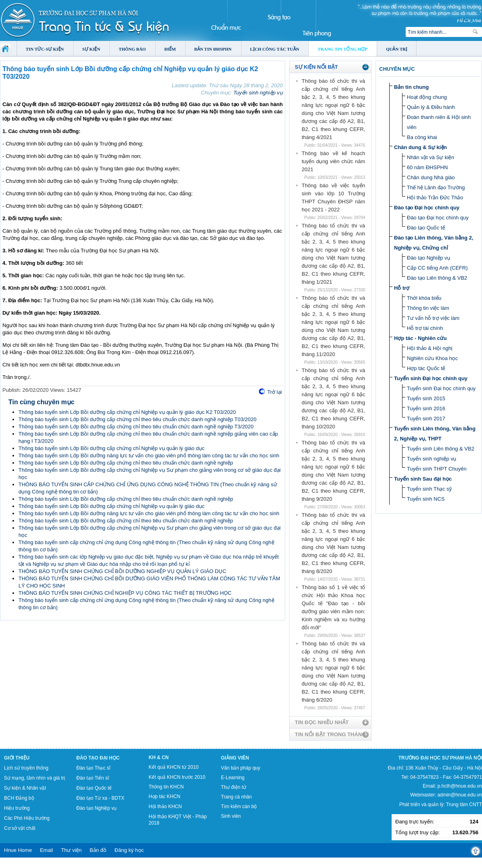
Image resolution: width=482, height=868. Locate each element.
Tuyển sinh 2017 (426, 419)
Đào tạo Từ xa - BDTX (100, 798)
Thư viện (71, 850)
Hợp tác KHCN (164, 796)
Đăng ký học (129, 850)
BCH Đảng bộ (19, 798)
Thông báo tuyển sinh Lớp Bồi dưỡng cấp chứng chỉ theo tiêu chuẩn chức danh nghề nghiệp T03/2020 (138, 419)
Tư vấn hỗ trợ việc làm (433, 318)
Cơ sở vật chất (20, 828)
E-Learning (233, 778)
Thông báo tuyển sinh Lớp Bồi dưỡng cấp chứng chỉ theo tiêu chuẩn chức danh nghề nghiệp (126, 463)
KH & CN (159, 757)
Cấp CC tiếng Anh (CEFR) (437, 268)
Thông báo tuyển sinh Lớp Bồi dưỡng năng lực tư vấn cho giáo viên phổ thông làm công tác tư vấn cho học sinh (149, 455)
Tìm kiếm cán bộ (239, 807)
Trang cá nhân (236, 797)
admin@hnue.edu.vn (460, 795)
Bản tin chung (411, 87)
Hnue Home (18, 850)
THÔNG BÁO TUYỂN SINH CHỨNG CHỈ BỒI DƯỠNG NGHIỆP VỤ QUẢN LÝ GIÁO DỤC (122, 571)
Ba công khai (422, 137)
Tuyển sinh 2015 (426, 398)
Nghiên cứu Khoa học (432, 358)
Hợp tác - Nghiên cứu (420, 338)
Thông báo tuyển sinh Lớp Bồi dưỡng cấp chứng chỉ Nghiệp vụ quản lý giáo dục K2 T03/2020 (127, 412)
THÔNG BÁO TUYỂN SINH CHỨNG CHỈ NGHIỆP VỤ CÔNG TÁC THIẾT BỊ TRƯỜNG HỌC (125, 593)
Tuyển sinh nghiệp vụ (258, 93)
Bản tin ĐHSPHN (213, 49)
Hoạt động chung (427, 97)
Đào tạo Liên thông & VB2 (437, 278)
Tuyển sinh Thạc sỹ (429, 489)
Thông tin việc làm (428, 308)
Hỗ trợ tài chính (425, 328)
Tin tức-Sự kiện (45, 49)
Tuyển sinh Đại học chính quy (431, 378)
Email (46, 850)
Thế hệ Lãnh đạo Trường (436, 187)
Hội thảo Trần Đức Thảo (435, 198)
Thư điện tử (234, 787)
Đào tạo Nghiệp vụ (429, 258)
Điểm (170, 49)
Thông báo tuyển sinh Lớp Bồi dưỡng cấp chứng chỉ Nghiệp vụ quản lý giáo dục (111, 448)
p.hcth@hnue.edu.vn (460, 786)
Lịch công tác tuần (275, 49)
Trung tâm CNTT (464, 805)
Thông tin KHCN (166, 787)
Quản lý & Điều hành (431, 107)
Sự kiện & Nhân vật (25, 788)
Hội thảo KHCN (165, 807)
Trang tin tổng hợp (343, 49)
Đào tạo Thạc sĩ (93, 768)
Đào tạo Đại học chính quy (427, 208)
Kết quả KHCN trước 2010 (177, 777)
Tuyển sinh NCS (426, 499)
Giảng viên (235, 758)
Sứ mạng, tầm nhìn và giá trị (35, 778)
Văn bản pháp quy (241, 768)
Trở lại (274, 392)
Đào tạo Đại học (98, 758)
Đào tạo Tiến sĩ (93, 778)
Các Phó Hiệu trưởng (27, 818)
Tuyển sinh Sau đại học (423, 479)
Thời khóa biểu (424, 298)
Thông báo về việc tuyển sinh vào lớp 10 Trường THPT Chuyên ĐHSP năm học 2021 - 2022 (333, 198)
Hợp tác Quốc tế (426, 368)
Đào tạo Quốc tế (426, 228)
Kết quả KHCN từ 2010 (174, 767)
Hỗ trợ (402, 288)
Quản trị (397, 49)
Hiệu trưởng (17, 808)
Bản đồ (98, 850)
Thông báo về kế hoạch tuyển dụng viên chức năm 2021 (333, 161)
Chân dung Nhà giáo (431, 177)
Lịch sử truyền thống (26, 768)
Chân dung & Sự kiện (421, 147)
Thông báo (132, 49)
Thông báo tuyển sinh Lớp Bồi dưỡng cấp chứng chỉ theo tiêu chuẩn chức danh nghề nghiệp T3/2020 (136, 427)
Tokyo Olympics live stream (29, 865)
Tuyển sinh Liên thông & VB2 (441, 449)
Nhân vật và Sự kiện (431, 157)
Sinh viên (231, 816)
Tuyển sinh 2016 (426, 408)
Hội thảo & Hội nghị (430, 348)
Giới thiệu (17, 758)
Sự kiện (91, 49)
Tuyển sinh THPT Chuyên (437, 469)
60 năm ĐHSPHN (427, 167)
